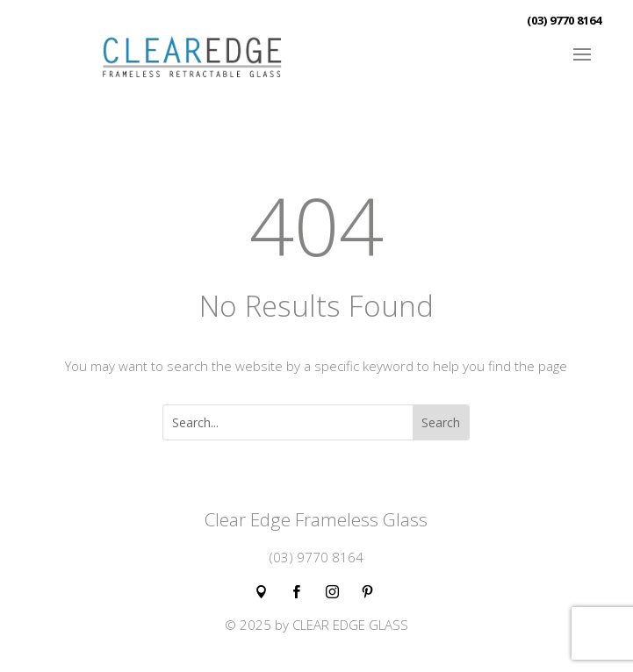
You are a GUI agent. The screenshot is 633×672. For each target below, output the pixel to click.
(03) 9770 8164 (564, 20)
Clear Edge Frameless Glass (316, 519)
